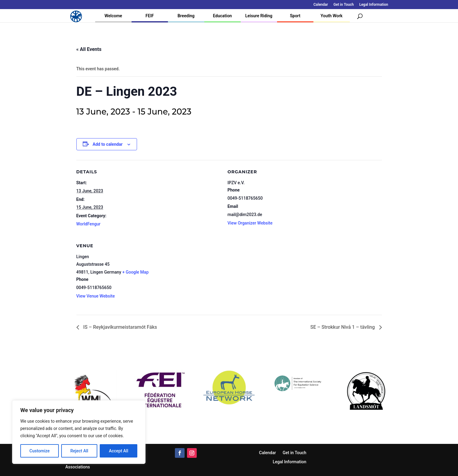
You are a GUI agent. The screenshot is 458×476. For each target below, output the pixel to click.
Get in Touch (344, 5)
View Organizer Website (250, 223)
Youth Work (332, 16)
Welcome (113, 16)
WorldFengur (89, 224)
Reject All (79, 451)
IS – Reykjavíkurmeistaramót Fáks (120, 327)
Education (222, 16)
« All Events (89, 49)
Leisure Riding (259, 16)
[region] (79, 432)
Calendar (321, 5)
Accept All (119, 451)
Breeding (186, 16)
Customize (40, 451)
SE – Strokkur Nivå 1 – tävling (343, 327)
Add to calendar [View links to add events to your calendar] (108, 144)
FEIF (150, 16)
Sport (295, 16)
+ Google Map (135, 272)
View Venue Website (96, 296)
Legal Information (374, 5)
